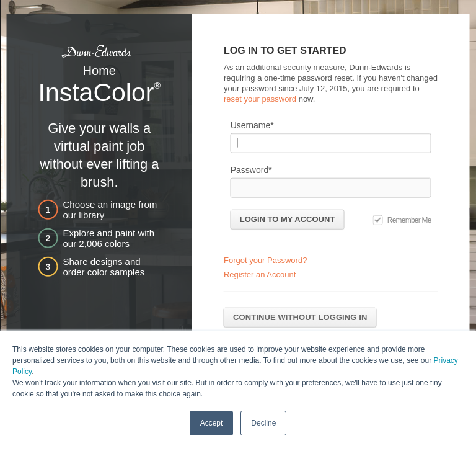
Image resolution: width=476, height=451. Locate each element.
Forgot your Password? (265, 260)
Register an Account (260, 275)
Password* (251, 169)
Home (99, 71)
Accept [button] (212, 422)
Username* (252, 125)
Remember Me (409, 220)
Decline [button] (263, 422)
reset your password (260, 98)
